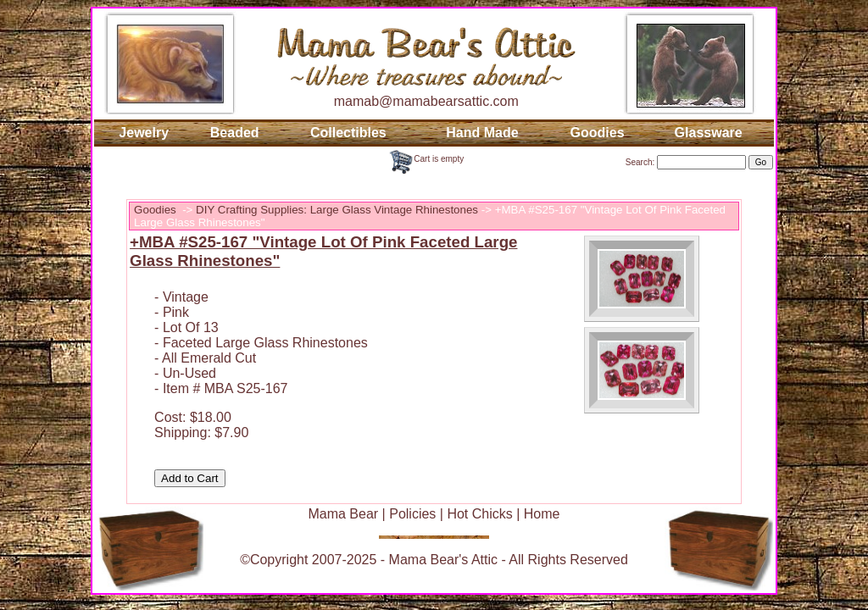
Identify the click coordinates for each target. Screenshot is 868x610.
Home (542, 514)
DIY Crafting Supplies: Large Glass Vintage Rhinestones (337, 210)
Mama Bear (343, 514)
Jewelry (144, 133)
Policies (412, 514)
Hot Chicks (479, 514)
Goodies (598, 133)
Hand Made (482, 133)
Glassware (709, 133)
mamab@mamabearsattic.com (426, 101)
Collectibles (348, 133)
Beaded (235, 133)
